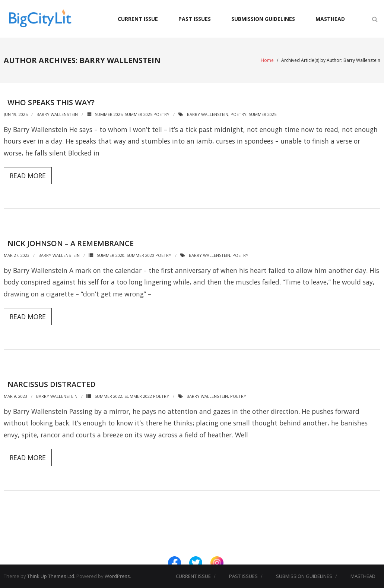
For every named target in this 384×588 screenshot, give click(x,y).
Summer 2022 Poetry (147, 396)
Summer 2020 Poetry (149, 255)
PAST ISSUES (195, 19)
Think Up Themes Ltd (51, 576)
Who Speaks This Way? (51, 102)
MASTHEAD (330, 19)
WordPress (117, 576)
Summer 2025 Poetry (147, 114)
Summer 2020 (111, 255)
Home (267, 60)
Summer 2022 (108, 396)
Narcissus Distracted (52, 384)
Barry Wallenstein (57, 114)
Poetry (239, 114)
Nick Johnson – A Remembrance (71, 243)
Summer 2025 (109, 114)
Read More (28, 176)
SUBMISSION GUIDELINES (263, 19)
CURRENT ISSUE (138, 19)
